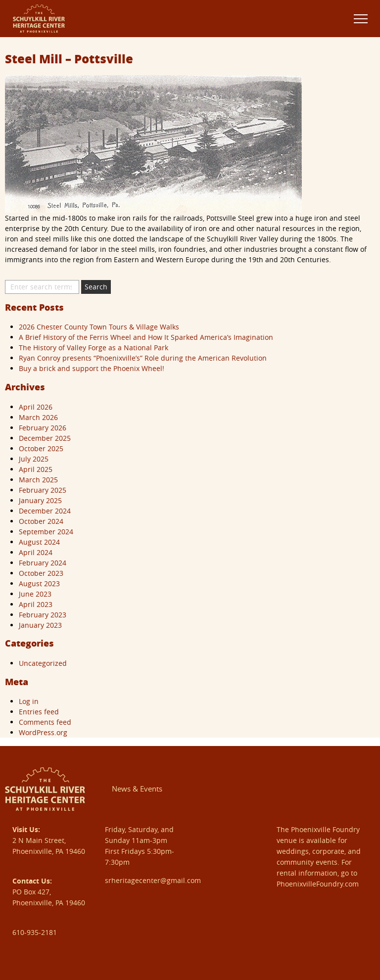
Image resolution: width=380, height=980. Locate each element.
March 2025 (38, 480)
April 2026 (36, 407)
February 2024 (43, 563)
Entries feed (39, 712)
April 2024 (36, 552)
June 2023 (35, 594)
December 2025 (45, 438)
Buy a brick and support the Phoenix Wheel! (92, 368)
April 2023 (36, 604)
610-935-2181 (35, 932)
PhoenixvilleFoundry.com (318, 884)
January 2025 (40, 500)
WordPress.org (43, 732)
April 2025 (36, 469)
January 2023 (40, 625)
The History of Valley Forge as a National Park (94, 348)
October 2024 (41, 521)
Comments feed (45, 722)
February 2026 (43, 428)
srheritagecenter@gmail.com (153, 880)
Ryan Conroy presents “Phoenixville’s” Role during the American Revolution (143, 358)
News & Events (137, 789)
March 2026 (38, 417)
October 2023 (41, 573)
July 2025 (34, 459)
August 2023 (39, 583)
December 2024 (45, 511)
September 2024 (46, 532)
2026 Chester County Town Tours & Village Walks (99, 327)
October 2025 (41, 448)
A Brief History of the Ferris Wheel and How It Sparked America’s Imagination (146, 337)
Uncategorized (43, 663)
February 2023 (43, 615)
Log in (29, 701)
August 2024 (39, 542)
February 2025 (43, 490)
